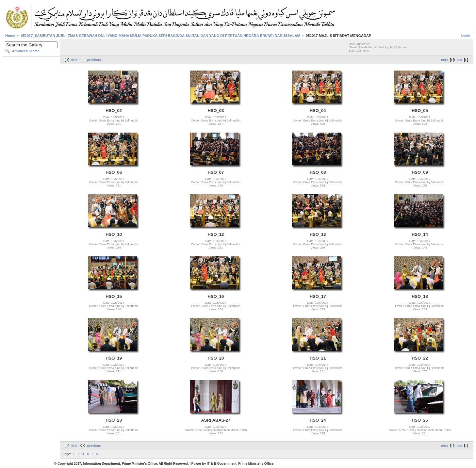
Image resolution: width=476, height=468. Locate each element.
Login (466, 35)
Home (10, 36)
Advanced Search (26, 51)
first (74, 60)
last (460, 60)
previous (94, 60)
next (444, 60)
